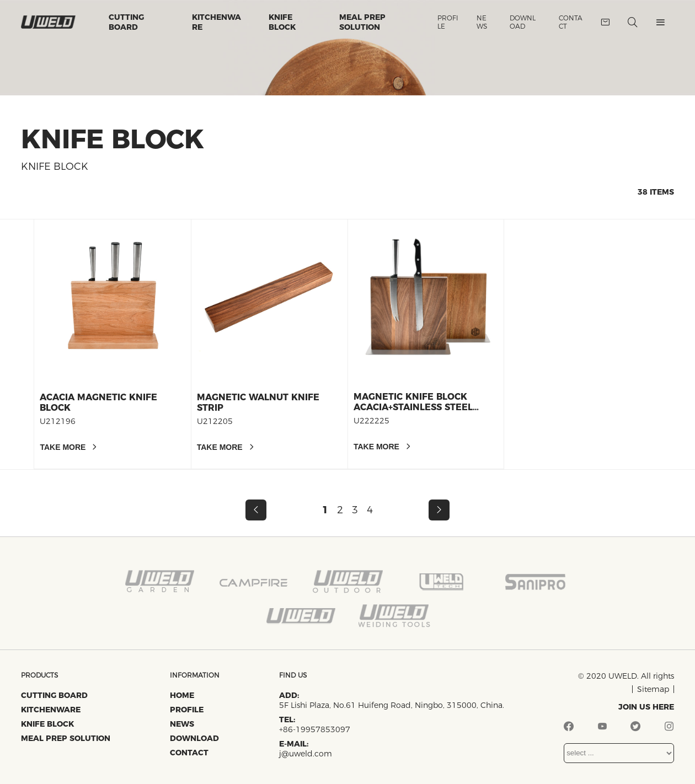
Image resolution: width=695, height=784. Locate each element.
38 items (656, 192)
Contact (571, 22)
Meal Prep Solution (362, 22)
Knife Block (282, 22)
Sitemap (653, 689)
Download (523, 22)
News (482, 22)
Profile (448, 22)
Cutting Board (126, 22)
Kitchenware (216, 22)
